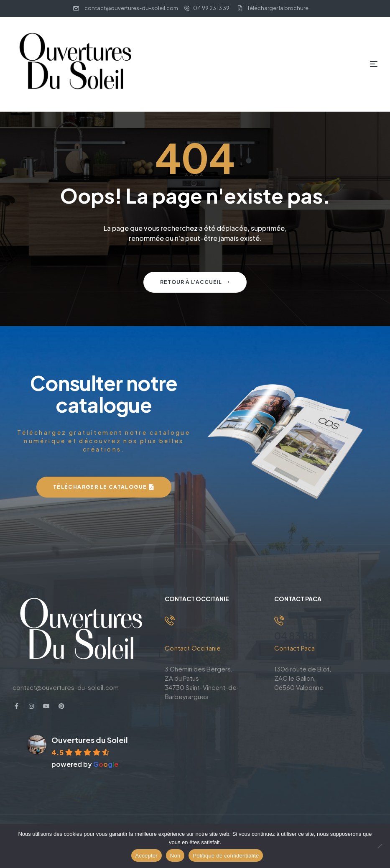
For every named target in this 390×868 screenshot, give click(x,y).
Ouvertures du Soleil (90, 740)
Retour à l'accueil (195, 282)
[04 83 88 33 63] (279, 620)
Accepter (147, 856)
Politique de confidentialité (226, 856)
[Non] (380, 846)
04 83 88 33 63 (309, 636)
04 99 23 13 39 (198, 636)
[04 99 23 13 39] (170, 620)
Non (175, 856)
